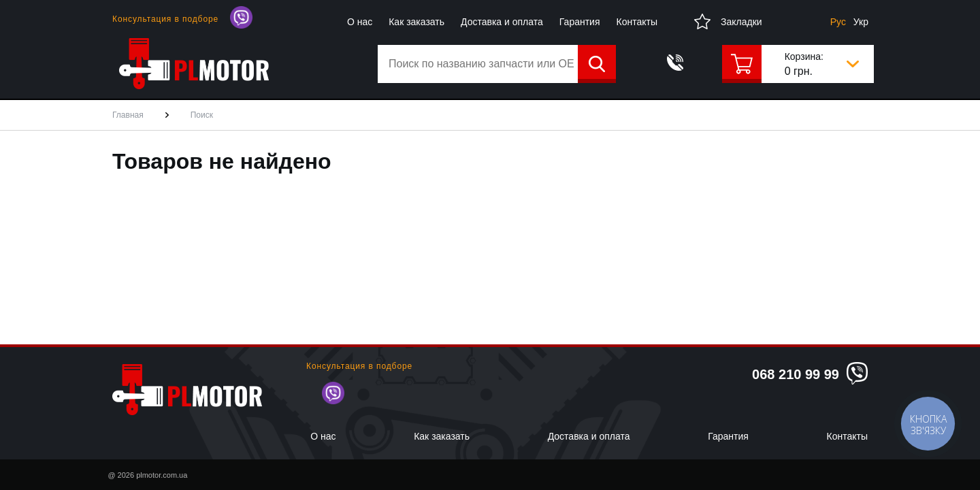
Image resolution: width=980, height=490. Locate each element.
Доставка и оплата (502, 22)
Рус (838, 22)
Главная (128, 115)
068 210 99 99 (796, 374)
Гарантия (580, 22)
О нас (360, 22)
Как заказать (416, 22)
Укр (861, 22)
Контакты (637, 22)
